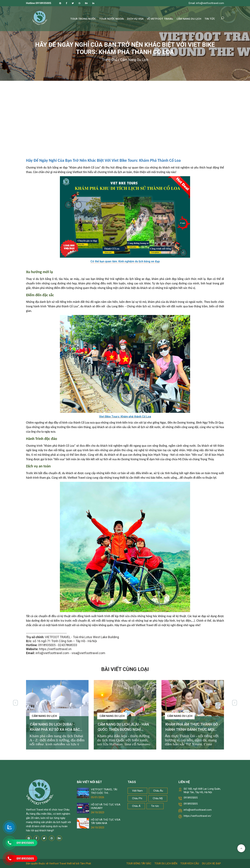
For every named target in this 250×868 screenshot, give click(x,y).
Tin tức (210, 19)
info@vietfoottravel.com (198, 810)
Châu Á (136, 806)
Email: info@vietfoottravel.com (206, 3)
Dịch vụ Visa (135, 19)
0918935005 (191, 798)
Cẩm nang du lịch (189, 19)
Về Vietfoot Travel (160, 19)
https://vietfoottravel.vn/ (197, 816)
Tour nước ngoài (111, 19)
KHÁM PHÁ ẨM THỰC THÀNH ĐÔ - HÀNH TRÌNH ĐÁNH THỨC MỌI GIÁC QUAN (193, 730)
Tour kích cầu (190, 863)
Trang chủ (110, 60)
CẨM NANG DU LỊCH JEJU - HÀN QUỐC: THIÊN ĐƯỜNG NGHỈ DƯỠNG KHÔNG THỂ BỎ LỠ (123, 730)
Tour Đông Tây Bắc (139, 863)
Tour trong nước (83, 19)
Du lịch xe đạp (211, 863)
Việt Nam (137, 791)
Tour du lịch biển (166, 863)
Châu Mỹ (158, 798)
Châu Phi (137, 798)
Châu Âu (158, 791)
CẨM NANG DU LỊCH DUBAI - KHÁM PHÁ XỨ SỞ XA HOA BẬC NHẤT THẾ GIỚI (55, 730)
